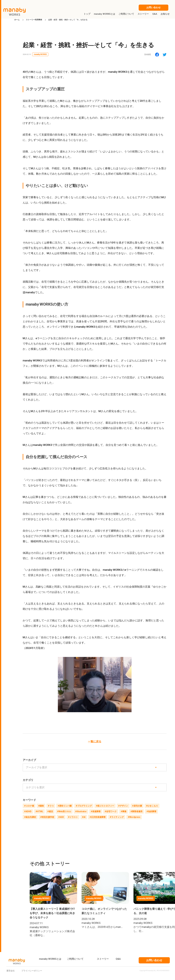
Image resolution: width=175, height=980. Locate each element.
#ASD (61, 817)
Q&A (118, 959)
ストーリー (103, 959)
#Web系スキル (64, 811)
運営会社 (11, 971)
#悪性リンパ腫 (65, 806)
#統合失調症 (30, 817)
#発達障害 (96, 811)
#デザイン (123, 806)
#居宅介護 (137, 806)
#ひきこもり (152, 806)
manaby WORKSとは (50, 959)
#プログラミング (84, 806)
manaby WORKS (40, 54)
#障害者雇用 (136, 811)
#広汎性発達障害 (98, 817)
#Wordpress (134, 817)
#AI (84, 817)
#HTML (39, 811)
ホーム (17, 20)
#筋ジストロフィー (105, 806)
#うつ (51, 806)
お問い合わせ (154, 960)
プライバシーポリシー (32, 971)
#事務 (124, 811)
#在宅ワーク (111, 811)
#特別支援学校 (47, 817)
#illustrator (81, 811)
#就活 (50, 811)
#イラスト (73, 817)
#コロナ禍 (29, 806)
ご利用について (75, 959)
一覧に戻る (95, 741)
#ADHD (28, 811)
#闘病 (41, 806)
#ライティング (117, 817)
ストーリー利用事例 (34, 20)
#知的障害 (151, 811)
